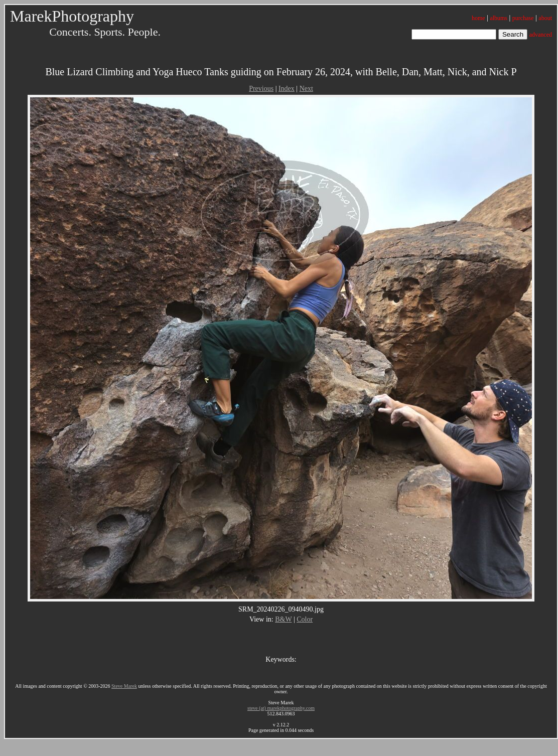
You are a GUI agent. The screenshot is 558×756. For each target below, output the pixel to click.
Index (287, 89)
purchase (523, 18)
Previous (261, 89)
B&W (283, 619)
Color (305, 619)
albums (499, 18)
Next (306, 89)
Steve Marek (124, 686)
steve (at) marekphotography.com (281, 708)
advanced (541, 35)
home (478, 18)
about (545, 18)
